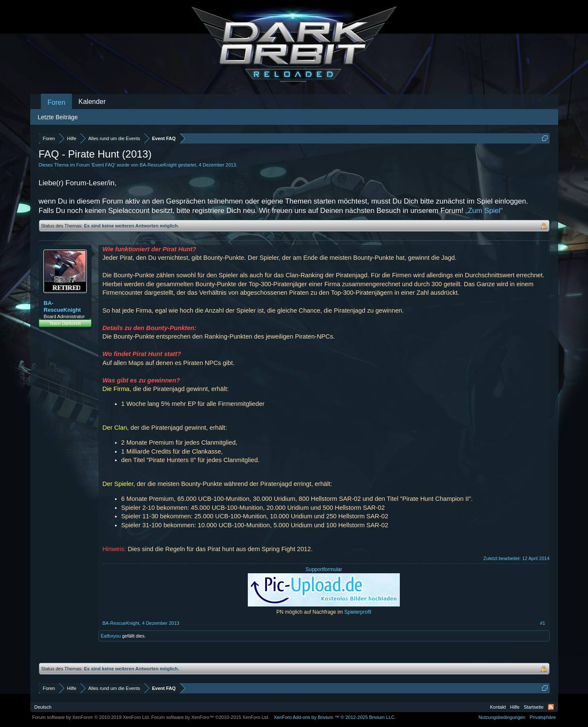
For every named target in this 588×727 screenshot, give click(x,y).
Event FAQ (103, 165)
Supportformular (324, 569)
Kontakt (498, 707)
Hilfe (515, 707)
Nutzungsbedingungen (502, 717)
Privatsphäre (543, 717)
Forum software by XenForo (91, 717)
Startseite (534, 707)
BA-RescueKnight (158, 165)
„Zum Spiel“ (484, 211)
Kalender (92, 102)
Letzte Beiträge (58, 117)
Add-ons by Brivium (335, 717)
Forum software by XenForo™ (210, 717)
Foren (57, 102)
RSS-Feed (551, 707)
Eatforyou (111, 636)
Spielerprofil (358, 612)
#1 (542, 623)
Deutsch (43, 707)
